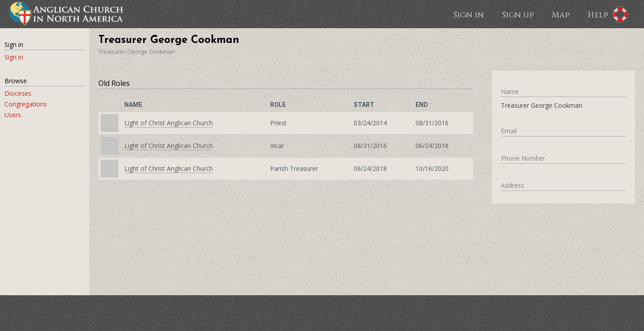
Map (561, 14)
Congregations (26, 104)
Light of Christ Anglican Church (169, 123)
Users (13, 115)
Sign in (468, 14)
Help (598, 14)
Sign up (518, 14)
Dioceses (18, 93)
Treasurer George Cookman (137, 51)
